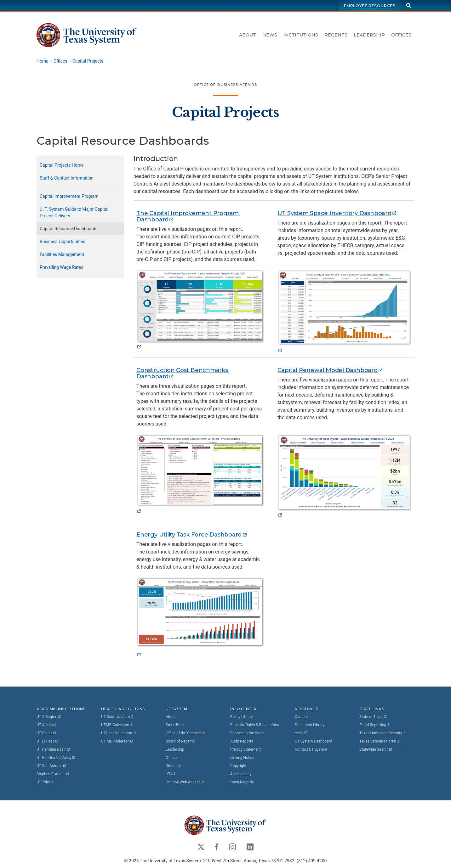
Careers (301, 717)
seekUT (301, 733)
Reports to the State (247, 733)
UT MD (117, 741)
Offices (401, 35)
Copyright (238, 766)
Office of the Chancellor (185, 733)
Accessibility (241, 774)
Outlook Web (185, 782)
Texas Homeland (383, 733)
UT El (48, 741)
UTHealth (119, 733)
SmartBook (175, 725)
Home (43, 61)
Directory (173, 766)
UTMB (117, 725)
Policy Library (241, 717)
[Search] (409, 6)
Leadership (369, 35)
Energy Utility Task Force (192, 535)
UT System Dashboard (314, 741)
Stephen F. (53, 774)
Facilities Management (62, 254)
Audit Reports (242, 741)
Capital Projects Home (62, 165)
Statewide (376, 749)
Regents (336, 35)
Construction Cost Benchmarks (183, 373)
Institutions (301, 35)
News (270, 35)
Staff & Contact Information (67, 178)
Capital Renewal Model (331, 370)
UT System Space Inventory (337, 213)
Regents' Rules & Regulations (255, 725)
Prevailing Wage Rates (61, 267)
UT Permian (54, 749)
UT (49, 717)
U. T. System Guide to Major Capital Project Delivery (74, 212)
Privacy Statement (245, 749)
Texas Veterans (380, 741)
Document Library (310, 725)
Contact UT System (311, 749)
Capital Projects (88, 61)
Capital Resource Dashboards (69, 229)
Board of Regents (180, 741)
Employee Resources (370, 6)
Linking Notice (242, 758)
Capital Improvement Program (69, 196)
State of (373, 717)
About (248, 35)
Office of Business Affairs (225, 85)
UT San (51, 766)
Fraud (375, 725)
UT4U (170, 774)
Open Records (242, 782)
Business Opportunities (63, 242)
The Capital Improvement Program (188, 216)
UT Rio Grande (56, 758)
